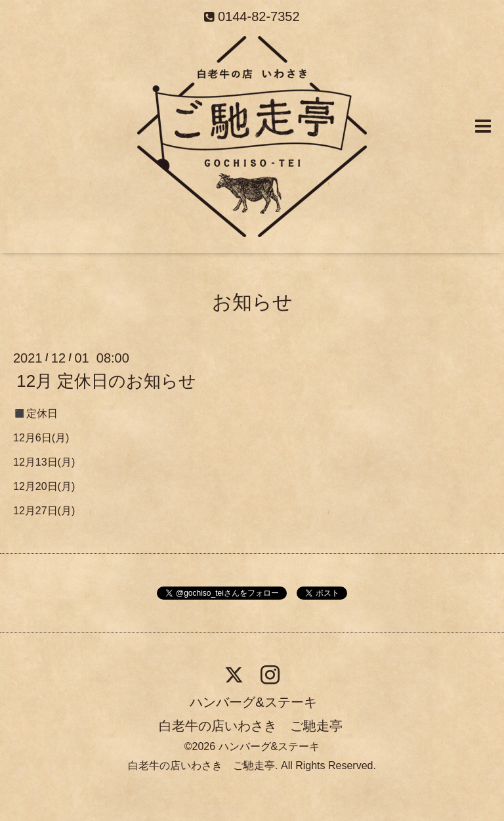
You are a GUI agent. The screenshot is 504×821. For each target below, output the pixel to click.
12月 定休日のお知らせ (106, 381)
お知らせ (252, 302)
